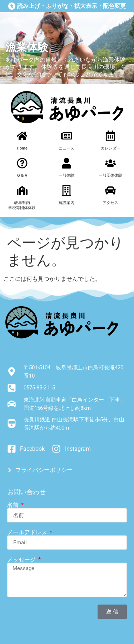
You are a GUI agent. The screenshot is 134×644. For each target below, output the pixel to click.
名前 (14, 505)
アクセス (110, 203)
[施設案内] (66, 190)
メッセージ (22, 560)
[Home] (22, 136)
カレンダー (111, 148)
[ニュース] (66, 136)
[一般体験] (66, 163)
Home (22, 148)
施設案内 (66, 203)
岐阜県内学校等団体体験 (22, 205)
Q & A (22, 176)
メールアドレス (28, 532)
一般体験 (66, 176)
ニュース (66, 148)
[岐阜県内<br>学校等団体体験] (22, 190)
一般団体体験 (110, 176)
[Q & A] (22, 163)
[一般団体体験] (110, 163)
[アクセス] (110, 190)
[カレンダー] (110, 136)
